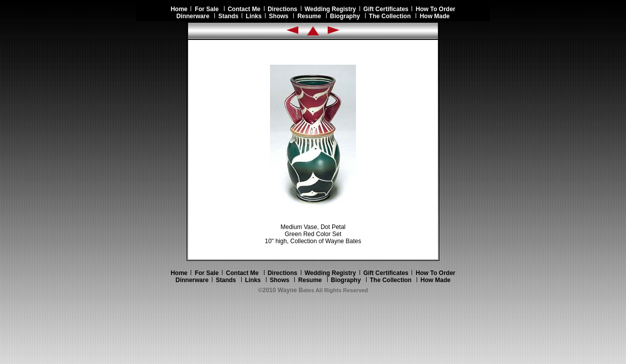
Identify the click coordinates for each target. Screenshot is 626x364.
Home (181, 9)
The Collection (390, 16)
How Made (435, 16)
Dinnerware (193, 16)
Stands (229, 16)
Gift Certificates (386, 9)
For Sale (207, 9)
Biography (345, 16)
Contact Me (244, 9)
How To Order (435, 9)
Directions (282, 9)
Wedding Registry (330, 9)
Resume (309, 16)
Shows (279, 16)
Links (254, 16)
